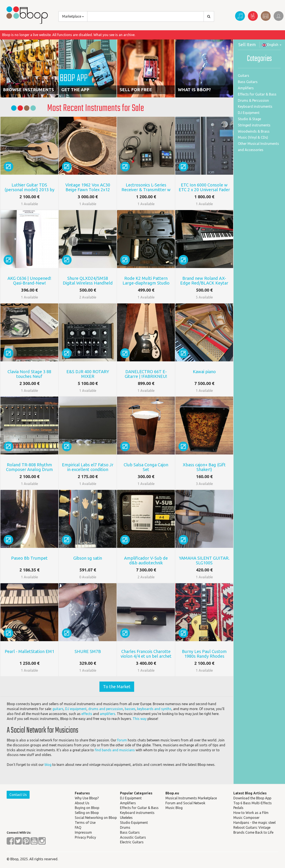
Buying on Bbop (87, 808)
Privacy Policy (85, 837)
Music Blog (174, 808)
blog (48, 765)
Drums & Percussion (253, 100)
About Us (82, 803)
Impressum (83, 832)
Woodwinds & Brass (254, 131)
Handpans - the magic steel (254, 823)
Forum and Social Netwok (185, 803)
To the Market (117, 687)
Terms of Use (85, 823)
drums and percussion (106, 709)
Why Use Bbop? (87, 798)
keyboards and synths (154, 709)
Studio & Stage (249, 119)
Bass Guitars (248, 82)
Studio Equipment (134, 823)
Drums (125, 827)
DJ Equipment (249, 113)
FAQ (78, 827)
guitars (58, 709)
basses (130, 709)
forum (122, 740)
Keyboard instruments (255, 106)
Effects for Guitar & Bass (257, 94)
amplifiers (108, 714)
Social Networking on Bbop (96, 818)
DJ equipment (76, 709)
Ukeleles (126, 818)
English (272, 45)
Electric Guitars (132, 842)
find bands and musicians (115, 750)
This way (140, 719)
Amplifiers (246, 88)
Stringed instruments (254, 125)
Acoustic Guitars (133, 837)
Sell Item (247, 45)
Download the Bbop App (252, 798)
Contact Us (18, 795)
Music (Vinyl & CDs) (253, 137)
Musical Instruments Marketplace (191, 798)
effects (87, 714)
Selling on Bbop (87, 813)
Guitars (244, 76)
